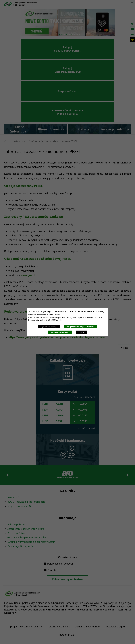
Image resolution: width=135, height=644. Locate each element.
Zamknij (81, 332)
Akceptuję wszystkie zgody (60, 332)
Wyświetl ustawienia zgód (49, 327)
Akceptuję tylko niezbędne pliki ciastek (80, 327)
